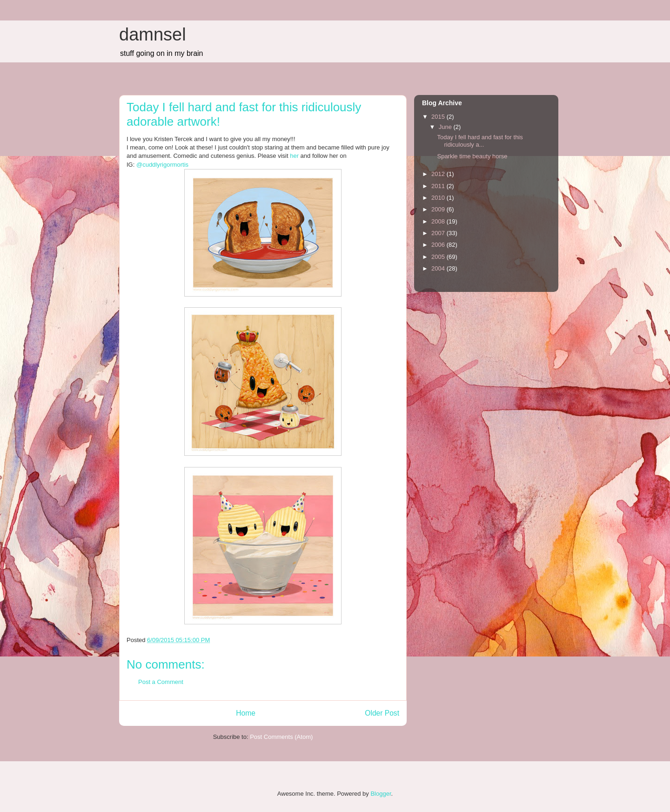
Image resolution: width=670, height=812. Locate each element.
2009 (439, 209)
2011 (439, 186)
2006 (439, 245)
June (446, 127)
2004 (439, 268)
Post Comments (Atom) (281, 737)
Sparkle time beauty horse (472, 156)
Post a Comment (161, 682)
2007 (439, 233)
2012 (439, 174)
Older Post (382, 713)
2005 (439, 257)
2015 (439, 117)
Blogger (381, 794)
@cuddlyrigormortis (162, 165)
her (294, 156)
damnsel (153, 34)
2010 (439, 198)
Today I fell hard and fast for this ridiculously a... (480, 141)
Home (246, 713)
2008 (439, 221)
